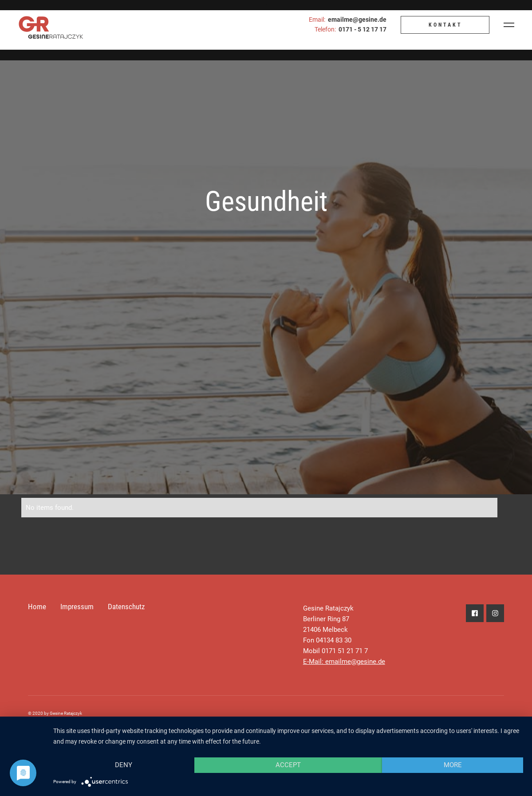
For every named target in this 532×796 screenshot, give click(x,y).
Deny (124, 765)
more (453, 765)
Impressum (77, 607)
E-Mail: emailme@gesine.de (344, 662)
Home (37, 607)
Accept (288, 765)
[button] (509, 25)
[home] (47, 25)
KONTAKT (445, 25)
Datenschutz (126, 607)
